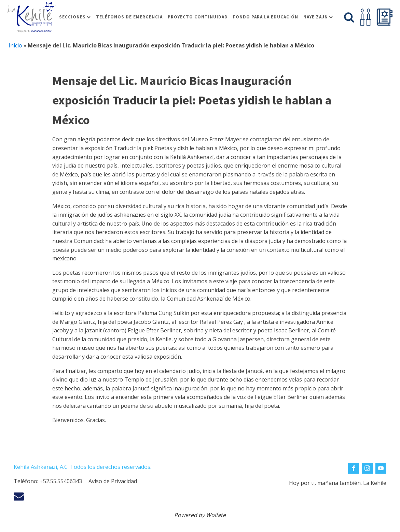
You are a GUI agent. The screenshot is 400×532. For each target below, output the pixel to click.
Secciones (75, 17)
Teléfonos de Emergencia (129, 17)
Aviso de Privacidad (113, 481)
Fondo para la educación (266, 17)
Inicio (15, 45)
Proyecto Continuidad (198, 17)
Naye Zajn (318, 17)
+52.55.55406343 (61, 481)
